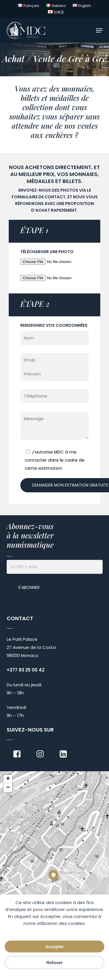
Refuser (55, 962)
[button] (99, 30)
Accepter (54, 947)
